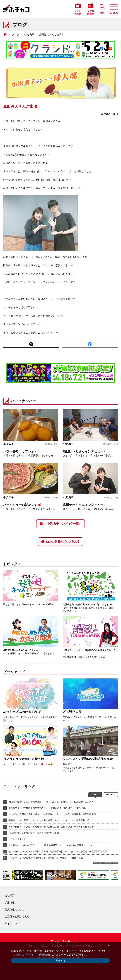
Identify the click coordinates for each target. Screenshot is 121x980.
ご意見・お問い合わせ (17, 917)
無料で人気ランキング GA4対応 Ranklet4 (105, 863)
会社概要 (10, 896)
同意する (60, 961)
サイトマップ (12, 924)
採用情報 (10, 903)
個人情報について (15, 910)
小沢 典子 (29, 35)
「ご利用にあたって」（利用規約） (31, 955)
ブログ (15, 35)
